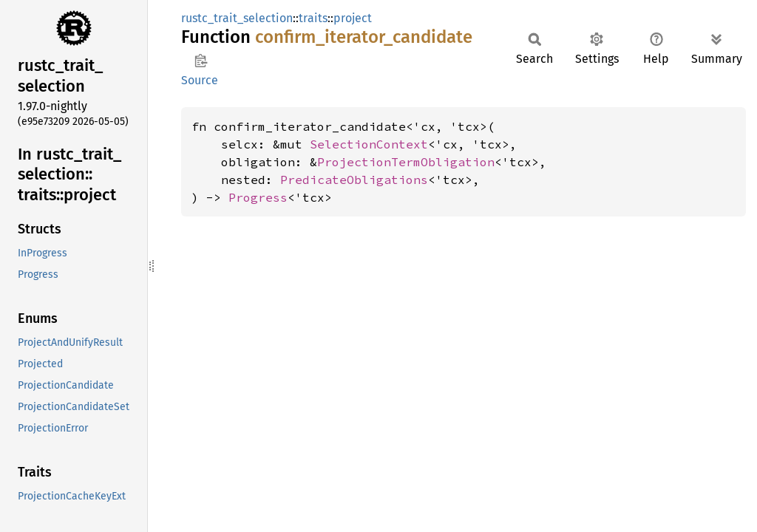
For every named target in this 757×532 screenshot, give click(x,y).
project (353, 18)
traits (313, 18)
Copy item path (201, 61)
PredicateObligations (354, 180)
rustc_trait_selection (237, 18)
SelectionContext (369, 144)
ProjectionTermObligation (406, 162)
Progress (258, 197)
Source (200, 80)
